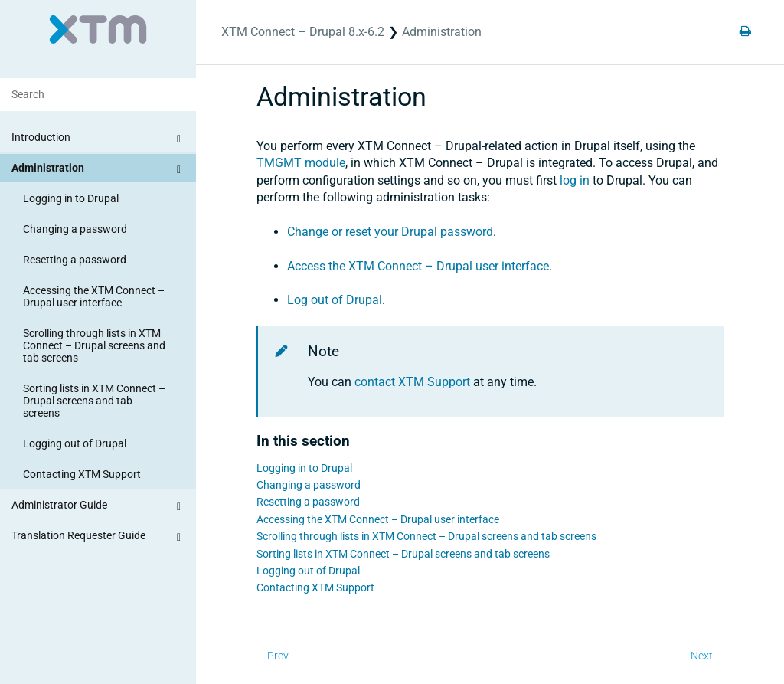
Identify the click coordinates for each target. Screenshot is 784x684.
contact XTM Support (412, 382)
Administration (98, 170)
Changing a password (75, 229)
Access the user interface (418, 266)
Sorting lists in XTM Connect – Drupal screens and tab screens (94, 401)
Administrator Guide (98, 507)
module (301, 163)
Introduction (98, 139)
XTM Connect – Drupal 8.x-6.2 (303, 32)
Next (702, 656)
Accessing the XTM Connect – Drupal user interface (94, 296)
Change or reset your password (390, 232)
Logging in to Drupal (71, 198)
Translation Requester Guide (98, 538)
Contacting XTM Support (82, 474)
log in (575, 180)
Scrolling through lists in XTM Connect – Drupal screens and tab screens (94, 345)
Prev (278, 656)
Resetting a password (75, 260)
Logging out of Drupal (75, 443)
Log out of (335, 300)
